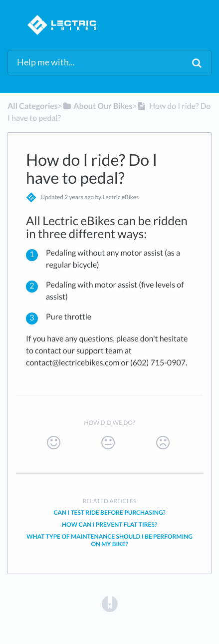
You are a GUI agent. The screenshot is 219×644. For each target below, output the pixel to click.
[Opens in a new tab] (110, 603)
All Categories (33, 106)
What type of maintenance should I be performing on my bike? (109, 540)
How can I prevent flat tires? (109, 524)
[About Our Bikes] (97, 106)
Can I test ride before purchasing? (109, 512)
